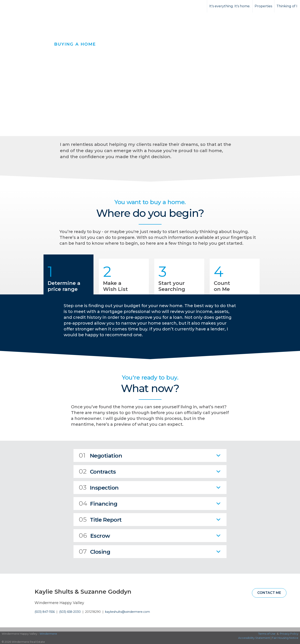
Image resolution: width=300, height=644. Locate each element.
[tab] (150, 455)
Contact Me (269, 593)
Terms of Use (267, 634)
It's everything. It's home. (230, 6)
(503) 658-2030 (70, 612)
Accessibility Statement (254, 638)
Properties (263, 6)
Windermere (48, 634)
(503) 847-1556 (45, 612)
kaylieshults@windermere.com (128, 612)
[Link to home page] (19, 6)
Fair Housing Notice (285, 638)
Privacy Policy (289, 634)
